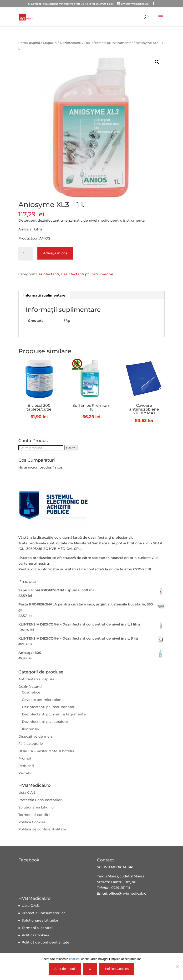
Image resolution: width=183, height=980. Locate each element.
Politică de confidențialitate (42, 829)
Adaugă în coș (55, 253)
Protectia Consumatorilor (40, 800)
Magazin (50, 43)
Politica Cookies (32, 822)
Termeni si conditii (34, 815)
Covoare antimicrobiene (43, 700)
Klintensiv (30, 729)
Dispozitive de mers (36, 736)
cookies (74, 959)
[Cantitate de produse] (25, 254)
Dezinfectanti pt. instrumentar (109, 43)
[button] (157, 62)
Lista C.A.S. (27, 792)
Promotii (26, 758)
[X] (177, 966)
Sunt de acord (65, 969)
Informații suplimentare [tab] (44, 295)
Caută (71, 448)
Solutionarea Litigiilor (37, 807)
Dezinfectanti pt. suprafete (45, 722)
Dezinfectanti (71, 43)
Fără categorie (31, 744)
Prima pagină (29, 43)
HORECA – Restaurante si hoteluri (47, 751)
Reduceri (26, 766)
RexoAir (25, 773)
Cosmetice (31, 692)
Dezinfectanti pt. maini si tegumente (54, 714)
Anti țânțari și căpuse (36, 679)
